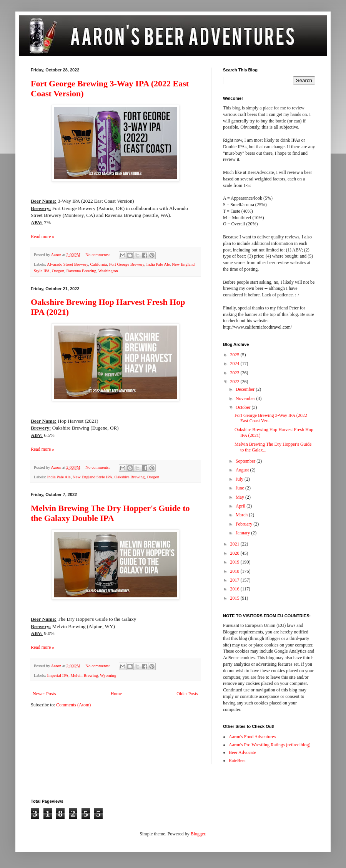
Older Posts (187, 694)
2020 (235, 553)
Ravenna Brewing (82, 271)
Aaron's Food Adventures (252, 737)
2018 (235, 571)
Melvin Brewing (84, 675)
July (240, 479)
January (243, 533)
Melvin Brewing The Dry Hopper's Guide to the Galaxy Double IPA (110, 513)
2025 (235, 355)
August (243, 470)
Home (116, 694)
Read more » (42, 236)
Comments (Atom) (73, 705)
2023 (235, 373)
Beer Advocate (242, 752)
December (246, 389)
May (240, 497)
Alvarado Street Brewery (67, 264)
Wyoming (108, 675)
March (242, 515)
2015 (235, 598)
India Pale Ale (158, 264)
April (241, 506)
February (245, 524)
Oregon (58, 271)
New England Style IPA (92, 477)
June (240, 488)
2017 (235, 580)
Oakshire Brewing (130, 477)
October (244, 407)
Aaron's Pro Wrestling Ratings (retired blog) (269, 745)
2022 (235, 382)
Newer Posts (44, 694)
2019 (235, 562)
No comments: (98, 255)
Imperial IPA (58, 675)
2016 (235, 589)
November (246, 398)
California (99, 264)
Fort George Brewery (127, 264)
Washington (108, 271)
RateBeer (237, 761)
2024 (235, 364)
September (246, 461)
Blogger (198, 834)
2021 (235, 544)
